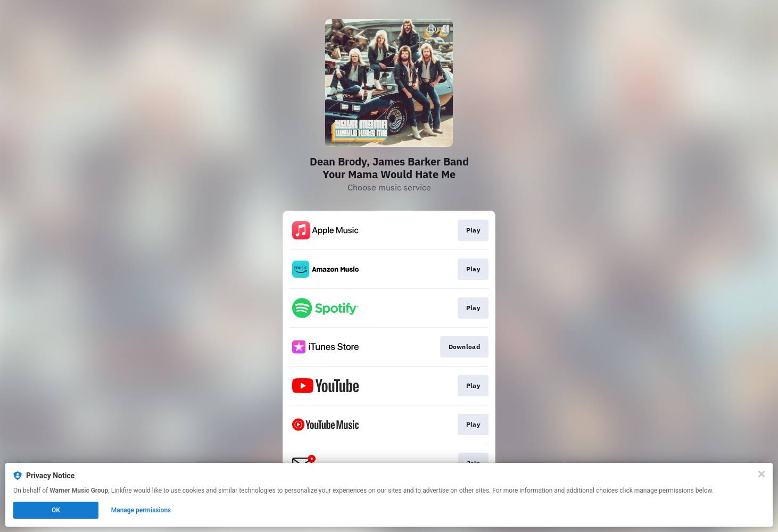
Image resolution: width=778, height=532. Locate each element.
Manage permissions (141, 510)
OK (56, 510)
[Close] (762, 474)
